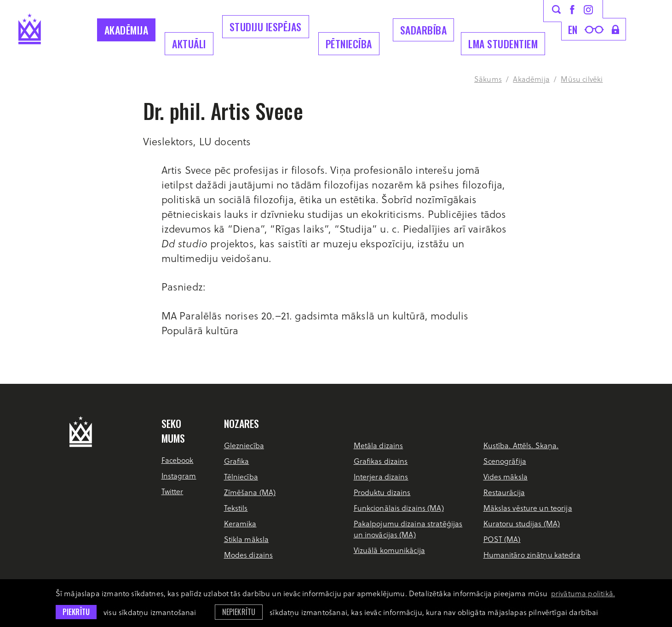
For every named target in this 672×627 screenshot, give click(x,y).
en (573, 29)
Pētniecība (349, 44)
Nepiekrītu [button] (239, 612)
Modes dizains (249, 555)
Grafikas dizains (381, 461)
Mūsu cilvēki (582, 79)
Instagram (179, 476)
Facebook (178, 460)
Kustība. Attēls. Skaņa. (521, 445)
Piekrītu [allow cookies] (76, 612)
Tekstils (236, 508)
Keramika (240, 523)
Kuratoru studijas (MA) (522, 523)
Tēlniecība (241, 476)
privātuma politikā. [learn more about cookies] (583, 593)
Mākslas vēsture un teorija (528, 508)
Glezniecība (244, 445)
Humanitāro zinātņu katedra (532, 555)
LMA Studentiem (503, 44)
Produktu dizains (382, 492)
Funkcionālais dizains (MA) (399, 508)
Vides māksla (505, 476)
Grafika (237, 461)
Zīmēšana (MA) (250, 492)
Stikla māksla (247, 539)
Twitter (172, 491)
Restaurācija (504, 492)
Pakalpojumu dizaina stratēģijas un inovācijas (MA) (408, 529)
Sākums (488, 79)
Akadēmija (126, 30)
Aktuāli (189, 44)
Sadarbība (424, 30)
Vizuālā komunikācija (389, 550)
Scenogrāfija (505, 461)
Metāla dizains (379, 445)
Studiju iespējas (266, 27)
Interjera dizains (381, 476)
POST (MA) (502, 539)
